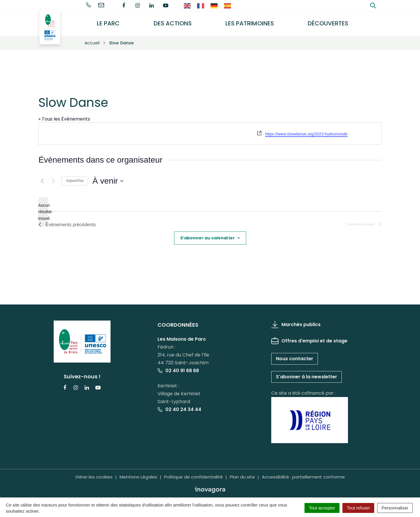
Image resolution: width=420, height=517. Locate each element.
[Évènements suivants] (53, 177)
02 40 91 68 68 (178, 366)
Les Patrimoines (253, 21)
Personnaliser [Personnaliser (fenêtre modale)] (395, 508)
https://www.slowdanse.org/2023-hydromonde (306, 130)
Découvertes (329, 21)
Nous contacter (295, 354)
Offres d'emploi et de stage (309, 336)
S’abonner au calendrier (208, 234)
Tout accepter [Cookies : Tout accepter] (322, 508)
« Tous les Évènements (64, 115)
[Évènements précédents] (42, 177)
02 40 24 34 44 (179, 405)
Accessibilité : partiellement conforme (303, 473)
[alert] (43, 208)
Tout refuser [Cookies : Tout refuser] (358, 508)
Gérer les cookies (94, 473)
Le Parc (114, 21)
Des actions (177, 21)
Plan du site (242, 473)
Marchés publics (296, 320)
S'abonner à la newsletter (307, 372)
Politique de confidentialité (194, 473)
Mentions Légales (138, 473)
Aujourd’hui (75, 177)
